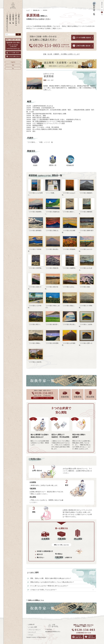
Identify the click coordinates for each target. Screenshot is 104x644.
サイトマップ (32, 632)
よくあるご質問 (33, 627)
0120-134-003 (85, 630)
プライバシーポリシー (34, 630)
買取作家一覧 (36, 10)
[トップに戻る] (13, 8)
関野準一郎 (53, 165)
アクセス (31, 635)
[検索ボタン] (18, 34)
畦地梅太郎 (70, 165)
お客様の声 (31, 624)
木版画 (35, 165)
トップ (28, 10)
